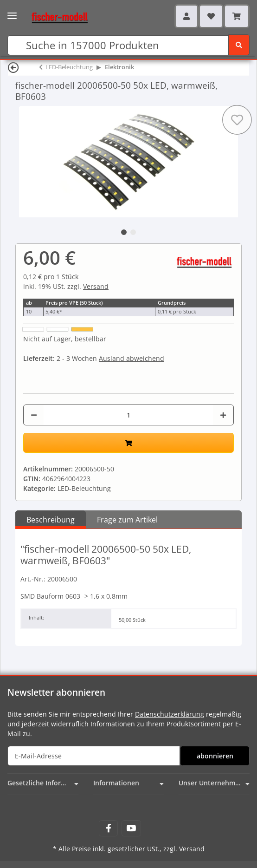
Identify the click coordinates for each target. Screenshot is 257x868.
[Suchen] (118, 45)
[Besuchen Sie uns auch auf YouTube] (131, 828)
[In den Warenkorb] (128, 443)
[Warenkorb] (237, 16)
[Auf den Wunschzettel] (237, 120)
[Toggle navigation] (12, 13)
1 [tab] (124, 232)
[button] (186, 16)
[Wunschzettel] (211, 16)
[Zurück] (13, 67)
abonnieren (215, 756)
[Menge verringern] (34, 415)
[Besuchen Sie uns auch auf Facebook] (108, 828)
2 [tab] (133, 232)
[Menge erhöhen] (223, 415)
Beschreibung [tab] (51, 520)
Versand (96, 286)
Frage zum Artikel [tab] (127, 520)
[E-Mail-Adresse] (94, 756)
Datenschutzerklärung (170, 714)
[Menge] (128, 415)
